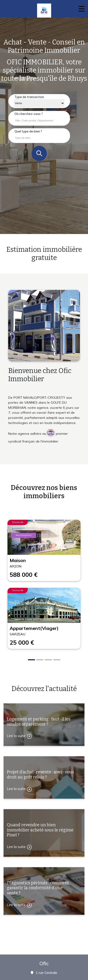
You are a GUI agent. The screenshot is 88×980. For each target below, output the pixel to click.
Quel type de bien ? (28, 131)
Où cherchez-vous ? (29, 114)
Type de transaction (29, 97)
